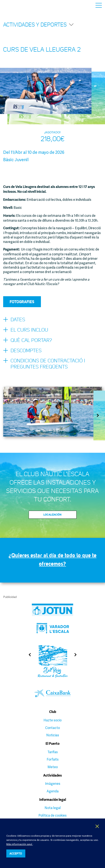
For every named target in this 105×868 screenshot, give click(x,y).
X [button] (97, 826)
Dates (14, 320)
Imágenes (53, 784)
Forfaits (53, 759)
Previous (28, 655)
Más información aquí (20, 844)
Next (99, 415)
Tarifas (53, 752)
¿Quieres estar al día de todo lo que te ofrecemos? (53, 559)
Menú (99, 5)
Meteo (53, 767)
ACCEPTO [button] (16, 853)
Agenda (53, 791)
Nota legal (53, 808)
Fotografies (22, 302)
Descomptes (22, 351)
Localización (52, 514)
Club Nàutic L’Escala (13, 5)
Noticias (53, 735)
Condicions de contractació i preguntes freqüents (44, 364)
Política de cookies (52, 815)
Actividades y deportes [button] (39, 25)
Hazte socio (52, 720)
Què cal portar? (28, 340)
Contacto (52, 728)
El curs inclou (26, 330)
